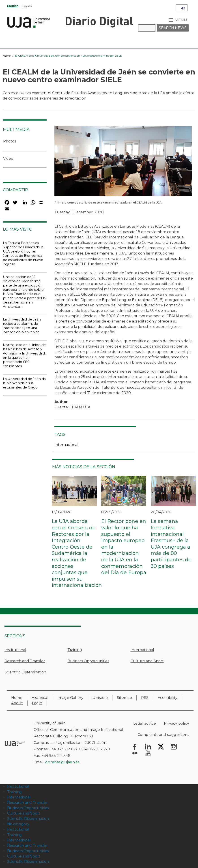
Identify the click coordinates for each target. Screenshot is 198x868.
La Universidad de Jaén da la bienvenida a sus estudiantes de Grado (24, 383)
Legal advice (145, 723)
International (142, 650)
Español (27, 6)
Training (75, 650)
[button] (123, 162)
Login (37, 703)
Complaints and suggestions (163, 735)
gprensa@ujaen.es (62, 762)
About (17, 703)
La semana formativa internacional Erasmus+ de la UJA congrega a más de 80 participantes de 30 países (171, 544)
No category (18, 824)
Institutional (15, 650)
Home (7, 56)
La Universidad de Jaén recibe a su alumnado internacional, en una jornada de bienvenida (22, 326)
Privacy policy (176, 723)
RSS (145, 698)
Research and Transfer (25, 661)
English (13, 6)
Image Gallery (71, 698)
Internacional (66, 445)
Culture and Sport (147, 661)
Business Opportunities (88, 661)
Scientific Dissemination (25, 672)
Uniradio (100, 698)
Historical (40, 698)
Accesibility (168, 698)
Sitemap (124, 698)
